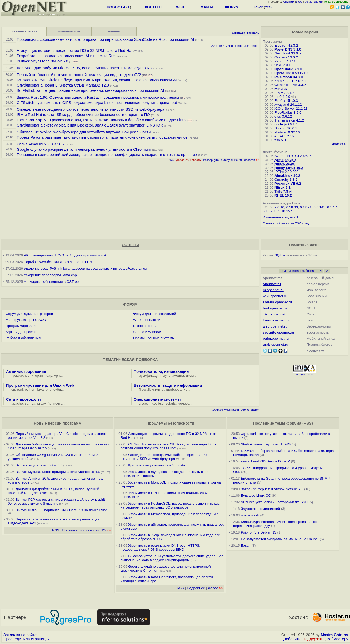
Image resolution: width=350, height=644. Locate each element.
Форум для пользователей (155, 314)
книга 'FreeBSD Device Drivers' (265, 461)
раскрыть (253, 33)
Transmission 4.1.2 (289, 120)
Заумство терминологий (260, 509)
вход (299, 2)
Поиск (258, 7)
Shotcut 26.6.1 (286, 128)
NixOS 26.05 (285, 164)
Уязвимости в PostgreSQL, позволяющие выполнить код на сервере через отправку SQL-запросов (170, 505)
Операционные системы (157, 399)
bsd (161, 403)
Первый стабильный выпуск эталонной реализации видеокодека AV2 (79, 75)
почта (58, 403)
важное (114, 31)
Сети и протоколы (23, 399)
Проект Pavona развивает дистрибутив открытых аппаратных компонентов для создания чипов (102, 137)
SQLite (280, 255)
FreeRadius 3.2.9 (288, 112)
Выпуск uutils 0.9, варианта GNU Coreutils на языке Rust (61, 510)
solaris (171, 403)
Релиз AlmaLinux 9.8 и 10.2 (41, 144)
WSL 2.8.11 (284, 65)
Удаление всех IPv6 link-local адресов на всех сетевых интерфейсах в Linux (86, 268)
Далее (216, 588)
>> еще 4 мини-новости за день (234, 46)
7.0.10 (279, 207)
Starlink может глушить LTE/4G (266, 444)
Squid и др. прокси (21, 332)
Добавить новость (188, 160)
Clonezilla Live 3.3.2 (290, 85)
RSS (56, 530)
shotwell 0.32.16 (287, 132)
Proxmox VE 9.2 (288, 183)
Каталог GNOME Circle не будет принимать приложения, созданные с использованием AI (97, 80)
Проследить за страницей (27, 639)
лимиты (158, 389)
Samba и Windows (148, 332)
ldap (49, 376)
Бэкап (246, 545)
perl (20, 389)
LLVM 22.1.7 (284, 93)
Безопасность (144, 326)
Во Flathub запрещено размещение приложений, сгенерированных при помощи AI (90, 90)
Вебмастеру (337, 639)
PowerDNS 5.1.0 (288, 49)
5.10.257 (285, 211)
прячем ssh (250, 515)
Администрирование (26, 371)
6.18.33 (292, 207)
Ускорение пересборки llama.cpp (50, 275)
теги (269, 7)
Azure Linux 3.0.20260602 (295, 156)
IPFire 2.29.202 (286, 172)
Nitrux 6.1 (282, 187)
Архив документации (225, 410)
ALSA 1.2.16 (284, 136)
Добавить (292, 639)
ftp (50, 403)
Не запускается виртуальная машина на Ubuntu (280, 539)
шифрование (177, 389)
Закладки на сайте (20, 635)
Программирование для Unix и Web (40, 385)
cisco (143, 403)
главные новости (24, 31)
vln (291, 191)
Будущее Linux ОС (256, 495)
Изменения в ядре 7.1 (281, 217)
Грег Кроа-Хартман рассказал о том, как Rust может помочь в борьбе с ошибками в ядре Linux (101, 120)
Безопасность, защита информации (168, 385)
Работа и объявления (23, 338)
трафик (17, 376)
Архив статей (250, 410)
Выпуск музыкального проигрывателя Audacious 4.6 (58, 472)
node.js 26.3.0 (286, 124)
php (48, 389)
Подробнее (196, 588)
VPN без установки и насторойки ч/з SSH (274, 502)
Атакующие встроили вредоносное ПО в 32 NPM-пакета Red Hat (74, 51)
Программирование (21, 326)
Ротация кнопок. (305, 374)
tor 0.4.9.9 (282, 97)
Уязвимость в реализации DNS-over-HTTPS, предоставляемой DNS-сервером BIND (160, 547)
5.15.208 (270, 211)
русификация (150, 376)
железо (183, 403)
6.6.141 (319, 207)
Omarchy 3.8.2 (286, 180)
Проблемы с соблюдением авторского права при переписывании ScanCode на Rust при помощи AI (105, 39)
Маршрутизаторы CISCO (26, 320)
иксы (190, 376)
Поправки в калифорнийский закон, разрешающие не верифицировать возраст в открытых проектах (107, 155)
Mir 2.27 (281, 89)
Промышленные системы (154, 338)
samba (30, 403)
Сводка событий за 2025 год (286, 223)
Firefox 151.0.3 (286, 101)
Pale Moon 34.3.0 (289, 77)
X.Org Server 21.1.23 (291, 109)
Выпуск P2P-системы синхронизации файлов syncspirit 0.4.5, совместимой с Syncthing (56, 501)
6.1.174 (333, 207)
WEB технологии (147, 320)
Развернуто (211, 160)
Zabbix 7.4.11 (285, 61)
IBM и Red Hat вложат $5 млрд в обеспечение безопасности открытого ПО (83, 115)
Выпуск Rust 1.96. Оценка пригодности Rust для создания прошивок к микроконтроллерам (98, 97)
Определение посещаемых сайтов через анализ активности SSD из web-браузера (90, 109)
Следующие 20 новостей (240, 160)
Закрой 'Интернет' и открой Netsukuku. (272, 489)
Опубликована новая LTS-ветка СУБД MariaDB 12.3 (63, 85)
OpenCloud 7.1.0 (288, 69)
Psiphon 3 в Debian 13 (259, 532)
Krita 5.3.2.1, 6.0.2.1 (290, 81)
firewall (144, 389)
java (41, 389)
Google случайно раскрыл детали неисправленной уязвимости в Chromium (84, 149)
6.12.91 (306, 207)
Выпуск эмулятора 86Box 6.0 (42, 61)
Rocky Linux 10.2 (289, 168)
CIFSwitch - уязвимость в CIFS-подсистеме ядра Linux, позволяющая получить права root (97, 103)
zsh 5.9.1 (282, 140)
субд (57, 389)
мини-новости (69, 31)
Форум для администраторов (29, 314)
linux (152, 403)
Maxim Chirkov (334, 635)
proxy (42, 403)
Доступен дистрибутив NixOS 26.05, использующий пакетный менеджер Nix (85, 68)
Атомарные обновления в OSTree (51, 282)
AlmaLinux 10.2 (287, 176)
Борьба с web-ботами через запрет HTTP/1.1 (60, 262)
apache (17, 403)
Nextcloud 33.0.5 (288, 53)
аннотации (239, 33)
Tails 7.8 (281, 191)
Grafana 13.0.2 (286, 57)
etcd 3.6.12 (283, 116)
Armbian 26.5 (286, 160)
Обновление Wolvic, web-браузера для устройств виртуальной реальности (84, 132)
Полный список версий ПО (86, 530)
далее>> (339, 144)
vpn (57, 376)
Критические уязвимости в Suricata (157, 465)
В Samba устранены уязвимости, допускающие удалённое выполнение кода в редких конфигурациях (172, 558)
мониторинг (34, 376)
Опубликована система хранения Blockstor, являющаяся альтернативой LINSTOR (90, 125)
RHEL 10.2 (283, 195)
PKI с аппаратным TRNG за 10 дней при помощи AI (66, 255)
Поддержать (314, 639)
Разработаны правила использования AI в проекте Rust (66, 56)
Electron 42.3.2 (286, 45)
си (13, 389)
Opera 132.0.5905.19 (291, 73)
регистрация (313, 2)
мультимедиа (173, 376)
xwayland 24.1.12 (288, 105)
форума (294, 423)
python (30, 389)
